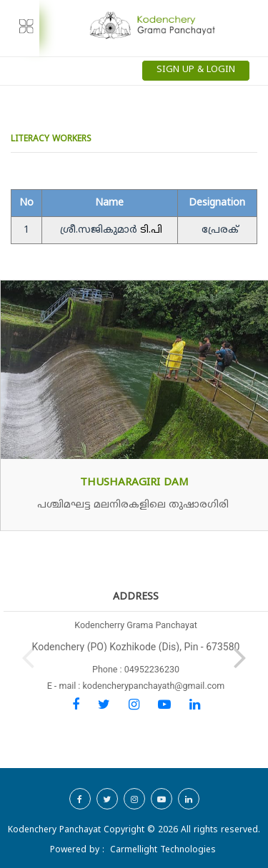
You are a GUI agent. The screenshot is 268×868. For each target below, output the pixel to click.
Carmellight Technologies (163, 851)
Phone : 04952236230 (136, 669)
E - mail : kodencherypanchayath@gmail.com (136, 686)
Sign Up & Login (196, 70)
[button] (240, 655)
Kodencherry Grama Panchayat (136, 625)
